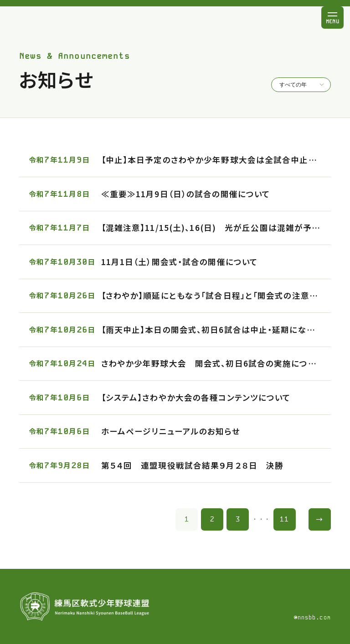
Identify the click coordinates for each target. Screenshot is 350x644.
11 (284, 519)
